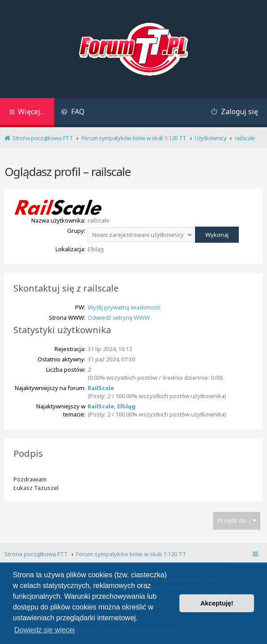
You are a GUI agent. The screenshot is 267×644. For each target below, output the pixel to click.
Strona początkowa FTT (36, 554)
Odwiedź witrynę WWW (119, 318)
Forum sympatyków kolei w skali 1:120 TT (131, 554)
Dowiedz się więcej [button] (44, 630)
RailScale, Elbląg (112, 406)
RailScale (101, 388)
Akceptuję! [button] (217, 603)
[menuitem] (73, 113)
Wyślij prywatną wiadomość (124, 307)
